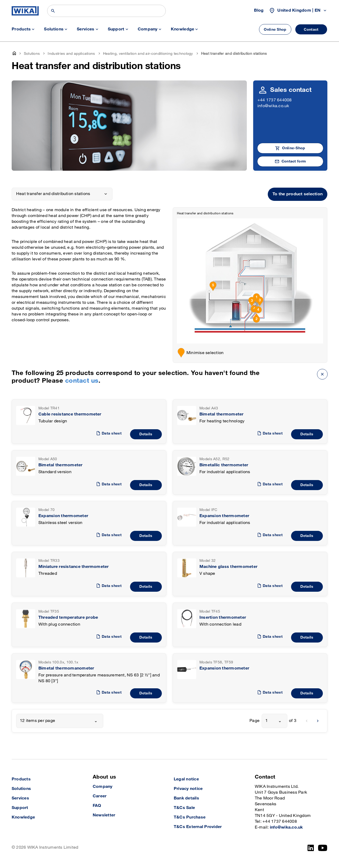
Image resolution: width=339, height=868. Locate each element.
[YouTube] (323, 848)
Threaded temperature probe (68, 618)
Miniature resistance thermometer (74, 567)
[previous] (307, 721)
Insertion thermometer (223, 618)
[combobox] (60, 721)
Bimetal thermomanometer (66, 668)
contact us (82, 381)
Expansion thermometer (63, 516)
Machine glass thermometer (228, 567)
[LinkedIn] (311, 848)
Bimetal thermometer (222, 414)
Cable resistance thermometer (70, 414)
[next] (318, 721)
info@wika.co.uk (273, 106)
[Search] (106, 11)
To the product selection (298, 194)
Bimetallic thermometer (224, 465)
